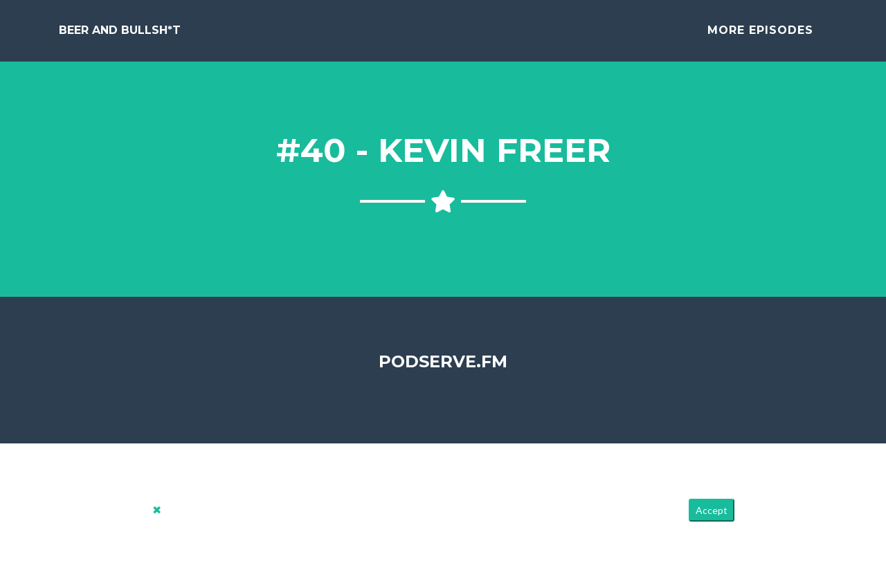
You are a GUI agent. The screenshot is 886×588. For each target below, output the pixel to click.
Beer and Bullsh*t (120, 36)
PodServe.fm (443, 372)
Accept (712, 521)
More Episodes (760, 36)
